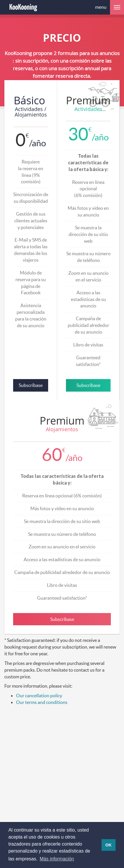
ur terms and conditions (44, 702)
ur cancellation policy (41, 695)
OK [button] (109, 845)
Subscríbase (31, 385)
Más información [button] (57, 859)
